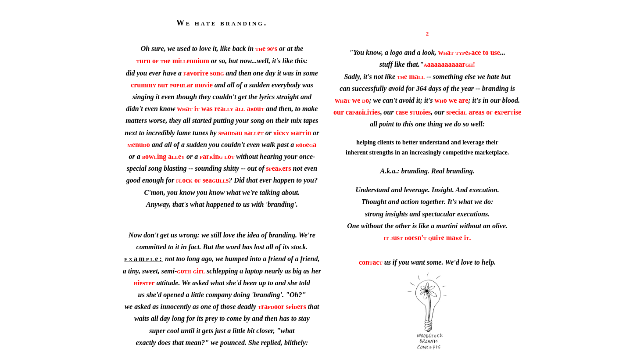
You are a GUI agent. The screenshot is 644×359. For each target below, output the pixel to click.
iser (144, 283)
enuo (139, 145)
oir (191, 271)
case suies (413, 112)
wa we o (352, 100)
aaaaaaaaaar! (450, 64)
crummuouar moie (172, 85)
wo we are (452, 100)
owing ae (163, 156)
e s (266, 48)
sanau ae (241, 133)
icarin (292, 133)
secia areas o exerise (484, 112)
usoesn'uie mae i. (428, 238)
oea (306, 145)
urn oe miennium (173, 61)
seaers (279, 168)
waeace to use (469, 52)
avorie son (204, 73)
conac (371, 262)
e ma (411, 77)
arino (217, 156)
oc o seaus (202, 180)
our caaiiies (357, 112)
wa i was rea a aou (220, 109)
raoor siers (282, 307)
